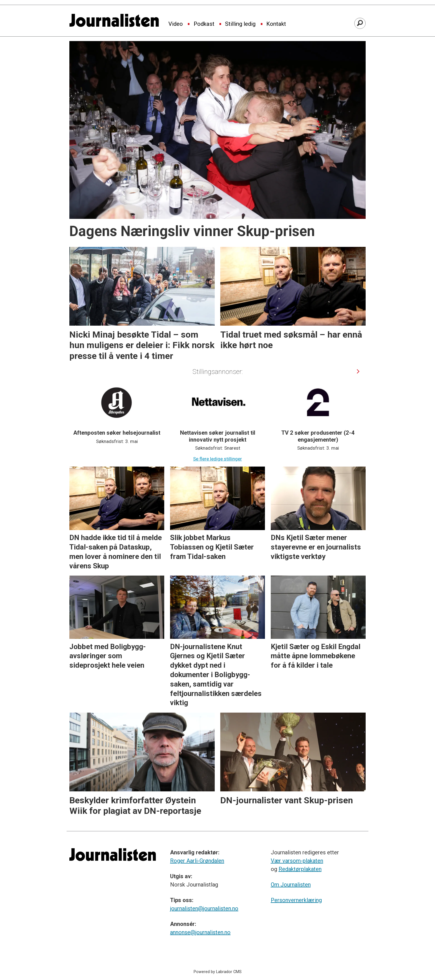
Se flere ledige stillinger (217, 459)
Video (176, 24)
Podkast (204, 24)
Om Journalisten (291, 885)
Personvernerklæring (296, 900)
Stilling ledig (240, 24)
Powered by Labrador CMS (218, 972)
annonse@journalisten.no (200, 932)
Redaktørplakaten (300, 869)
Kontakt (276, 24)
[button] (358, 372)
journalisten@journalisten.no (204, 908)
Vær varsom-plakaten (297, 861)
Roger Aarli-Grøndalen (197, 861)
